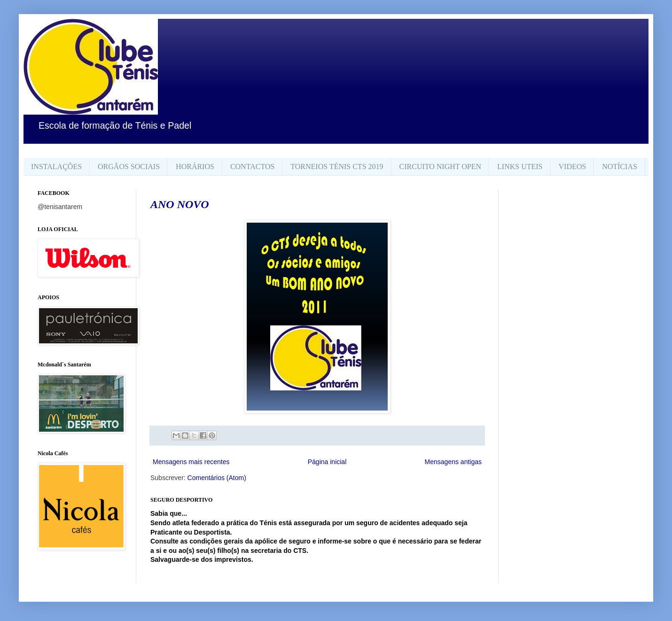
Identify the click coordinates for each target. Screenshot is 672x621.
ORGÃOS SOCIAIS (129, 167)
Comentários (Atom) (217, 478)
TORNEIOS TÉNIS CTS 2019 (337, 167)
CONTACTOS (252, 167)
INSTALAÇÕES (56, 167)
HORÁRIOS (195, 167)
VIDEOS (573, 167)
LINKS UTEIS (520, 167)
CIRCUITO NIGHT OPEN (441, 167)
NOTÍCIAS (620, 167)
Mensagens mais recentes (191, 462)
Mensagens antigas (453, 462)
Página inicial (327, 462)
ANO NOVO (180, 204)
